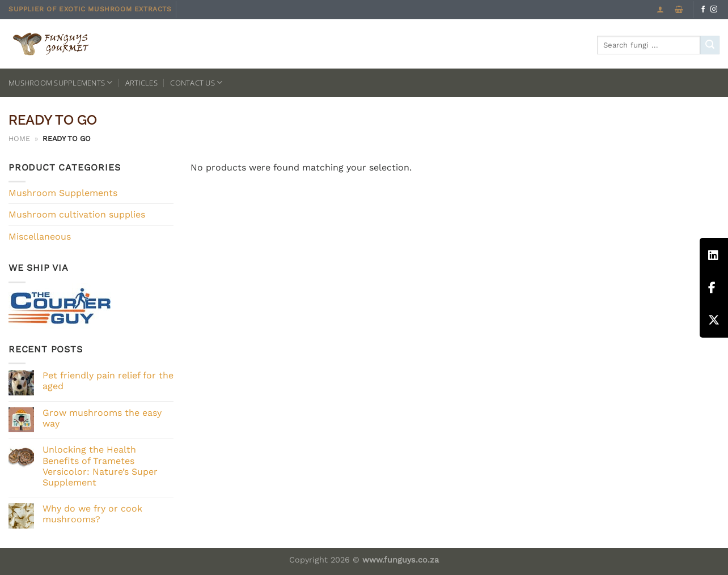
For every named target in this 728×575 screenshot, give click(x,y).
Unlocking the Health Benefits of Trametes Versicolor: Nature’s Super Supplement (100, 466)
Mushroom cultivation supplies (77, 214)
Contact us (196, 82)
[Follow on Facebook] (703, 10)
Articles (141, 83)
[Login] (660, 9)
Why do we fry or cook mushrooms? (92, 514)
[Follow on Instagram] (714, 10)
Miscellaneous (40, 237)
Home (19, 139)
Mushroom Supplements (61, 82)
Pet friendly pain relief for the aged (108, 381)
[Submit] (710, 45)
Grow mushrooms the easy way (102, 418)
